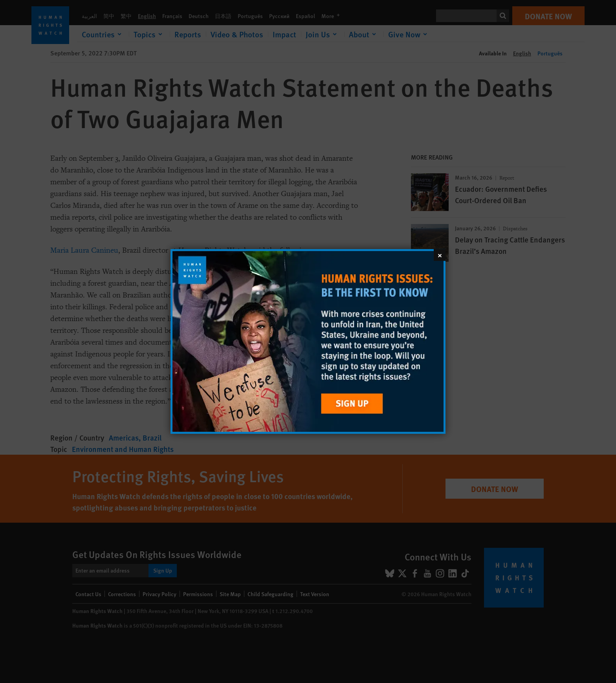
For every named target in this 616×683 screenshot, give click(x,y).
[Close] (440, 255)
